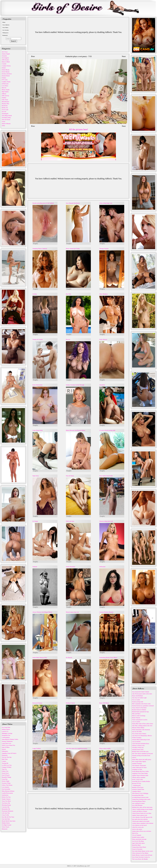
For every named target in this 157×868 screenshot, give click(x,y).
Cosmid (4, 64)
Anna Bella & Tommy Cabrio (10, 739)
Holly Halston (103, 339)
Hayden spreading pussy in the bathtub (43, 203)
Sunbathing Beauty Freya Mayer (108, 657)
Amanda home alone (138, 749)
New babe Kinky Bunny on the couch (142, 851)
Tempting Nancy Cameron (40, 248)
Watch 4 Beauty (6, 124)
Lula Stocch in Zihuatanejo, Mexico (142, 736)
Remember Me (6, 809)
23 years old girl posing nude (107, 430)
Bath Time (5, 759)
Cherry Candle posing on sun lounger (142, 809)
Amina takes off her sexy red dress (142, 831)
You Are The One (7, 757)
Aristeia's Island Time (138, 789)
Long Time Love (6, 743)
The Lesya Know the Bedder (140, 859)
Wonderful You (6, 735)
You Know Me (6, 803)
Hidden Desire (6, 823)
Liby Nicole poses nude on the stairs (142, 694)
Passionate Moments (8, 811)
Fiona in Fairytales (137, 849)
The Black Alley (6, 118)
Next (124, 56)
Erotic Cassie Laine (137, 779)
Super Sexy (36, 476)
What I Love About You (8, 745)
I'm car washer (136, 700)
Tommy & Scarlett (38, 339)
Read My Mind (136, 845)
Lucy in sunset (136, 722)
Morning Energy (6, 805)
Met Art (4, 88)
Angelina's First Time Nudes (140, 773)
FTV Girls (5, 80)
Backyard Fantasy (37, 703)
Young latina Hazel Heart (139, 847)
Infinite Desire (6, 729)
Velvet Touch (5, 827)
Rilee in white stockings (139, 716)
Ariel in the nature (137, 829)
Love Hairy (5, 86)
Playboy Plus (5, 104)
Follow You (5, 771)
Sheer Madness (103, 294)
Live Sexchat (6, 30)
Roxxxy (68, 339)
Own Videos (5, 28)
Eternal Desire (6, 76)
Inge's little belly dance (138, 843)
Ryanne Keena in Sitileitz (139, 710)
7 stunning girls (136, 785)
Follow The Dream (7, 785)
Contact (4, 761)
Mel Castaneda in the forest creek (141, 704)
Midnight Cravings (7, 733)
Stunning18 (5, 114)
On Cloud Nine (6, 727)
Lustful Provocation (7, 793)
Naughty (35, 244)
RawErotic (5, 106)
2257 (88, 866)
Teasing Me (5, 763)
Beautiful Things (6, 777)
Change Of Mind (7, 767)
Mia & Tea (135, 833)
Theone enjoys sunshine (139, 777)
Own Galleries (6, 25)
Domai (4, 68)
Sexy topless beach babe (106, 476)
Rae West (68, 294)
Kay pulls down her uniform (140, 819)
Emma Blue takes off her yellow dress (143, 724)
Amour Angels (6, 54)
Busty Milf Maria (104, 703)
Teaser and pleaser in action (140, 720)
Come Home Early (38, 430)
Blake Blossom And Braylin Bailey (76, 430)
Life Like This (6, 813)
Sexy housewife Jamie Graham (141, 692)
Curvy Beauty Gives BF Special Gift (142, 817)
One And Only (6, 819)
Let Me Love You (7, 765)
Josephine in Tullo (137, 769)
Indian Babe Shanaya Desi (40, 657)
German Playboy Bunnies (106, 612)
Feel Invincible (6, 789)
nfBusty (4, 94)
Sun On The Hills (137, 732)
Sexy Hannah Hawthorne (73, 203)
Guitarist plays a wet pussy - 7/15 (78, 56)
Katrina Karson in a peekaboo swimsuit (143, 706)
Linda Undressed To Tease (139, 767)
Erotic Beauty (6, 72)
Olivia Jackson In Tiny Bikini (140, 853)
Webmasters (5, 33)
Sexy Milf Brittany (137, 805)
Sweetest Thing (6, 783)
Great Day (5, 779)
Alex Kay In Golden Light (139, 698)
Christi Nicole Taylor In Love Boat (142, 813)
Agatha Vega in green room (140, 815)
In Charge (35, 521)
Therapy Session (104, 248)
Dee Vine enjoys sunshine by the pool (142, 753)
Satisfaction (5, 795)
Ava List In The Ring (138, 841)
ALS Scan (5, 52)
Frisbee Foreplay (137, 738)
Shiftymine (102, 567)
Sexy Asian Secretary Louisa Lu (141, 857)
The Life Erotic (6, 120)
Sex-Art (4, 112)
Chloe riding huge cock (106, 203)
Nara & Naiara (70, 476)
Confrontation (6, 737)
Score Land (5, 110)
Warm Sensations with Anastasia (141, 730)
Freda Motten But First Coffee (140, 771)
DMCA (69, 866)
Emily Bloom (6, 70)
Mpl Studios (5, 92)
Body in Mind (6, 62)
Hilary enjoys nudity (105, 748)
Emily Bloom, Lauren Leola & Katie (142, 855)
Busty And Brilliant (137, 696)
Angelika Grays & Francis (9, 753)
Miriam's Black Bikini (138, 728)
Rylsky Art (5, 108)
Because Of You (137, 783)
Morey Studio (6, 90)
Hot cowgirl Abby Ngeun (139, 761)
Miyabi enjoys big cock (72, 612)
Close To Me (5, 815)
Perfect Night (6, 781)
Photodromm (5, 102)
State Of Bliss (6, 747)
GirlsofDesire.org (81, 866)
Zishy (3, 125)
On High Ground (7, 825)
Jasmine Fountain (137, 763)
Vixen (3, 122)
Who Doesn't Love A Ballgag (140, 793)
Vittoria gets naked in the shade (141, 821)
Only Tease (5, 100)
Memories (5, 829)
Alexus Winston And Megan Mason (42, 612)
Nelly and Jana (70, 521)
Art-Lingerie (5, 58)
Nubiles (4, 98)
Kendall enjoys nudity (138, 837)
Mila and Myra (136, 714)
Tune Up (4, 769)
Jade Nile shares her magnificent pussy (77, 748)
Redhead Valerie (70, 703)
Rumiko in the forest (138, 787)
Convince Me (6, 807)
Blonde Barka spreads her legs (140, 712)
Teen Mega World (7, 116)
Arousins (4, 56)
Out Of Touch (6, 775)
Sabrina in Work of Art (138, 745)
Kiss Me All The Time (8, 817)
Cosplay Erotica (6, 66)
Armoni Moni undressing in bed (141, 740)
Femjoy (4, 78)
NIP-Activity (5, 96)
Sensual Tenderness (7, 741)
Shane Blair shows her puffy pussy (142, 759)
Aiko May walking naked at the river (142, 726)
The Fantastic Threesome (139, 765)
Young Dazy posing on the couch (141, 799)
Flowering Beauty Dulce (139, 801)
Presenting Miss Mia (138, 795)
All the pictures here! (78, 129)
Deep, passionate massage (139, 839)
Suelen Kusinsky (71, 567)
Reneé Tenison (136, 718)
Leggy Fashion (37, 748)
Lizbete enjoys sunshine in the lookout (143, 823)
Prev (33, 56)
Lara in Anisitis (136, 742)
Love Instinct (5, 787)
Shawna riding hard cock (106, 521)
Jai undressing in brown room (140, 797)
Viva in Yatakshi (137, 835)
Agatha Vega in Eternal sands (140, 775)
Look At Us (5, 731)
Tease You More (6, 801)
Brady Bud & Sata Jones (9, 821)
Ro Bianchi (69, 657)
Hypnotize (5, 755)
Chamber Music (137, 791)
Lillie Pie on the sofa (138, 827)
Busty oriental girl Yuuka (73, 248)
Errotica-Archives (7, 74)
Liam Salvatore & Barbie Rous (141, 744)
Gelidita (35, 294)
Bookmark (5, 35)
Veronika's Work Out (138, 747)
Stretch (4, 749)
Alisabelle (102, 385)
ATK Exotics (5, 60)
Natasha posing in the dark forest (141, 755)
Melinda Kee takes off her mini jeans (142, 807)
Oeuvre (134, 757)
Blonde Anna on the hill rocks (140, 751)
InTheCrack (5, 84)
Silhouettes (5, 751)
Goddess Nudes (6, 82)
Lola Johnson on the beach (139, 825)
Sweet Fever (5, 773)
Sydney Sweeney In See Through (75, 385)
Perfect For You (6, 797)
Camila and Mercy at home (140, 811)
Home (4, 22)
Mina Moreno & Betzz (8, 791)
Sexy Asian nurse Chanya (139, 734)
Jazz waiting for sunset (138, 803)
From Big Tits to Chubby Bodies (141, 781)
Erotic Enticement (38, 385)
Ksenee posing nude (138, 702)
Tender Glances (6, 799)
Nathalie (35, 567)
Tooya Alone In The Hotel (139, 708)
